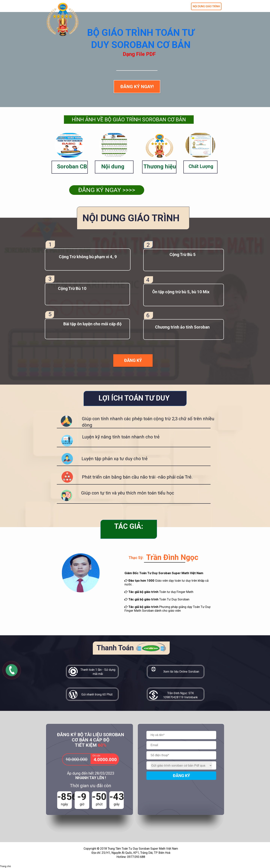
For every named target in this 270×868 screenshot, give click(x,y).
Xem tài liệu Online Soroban (181, 672)
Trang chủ (5, 866)
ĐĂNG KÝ (181, 776)
